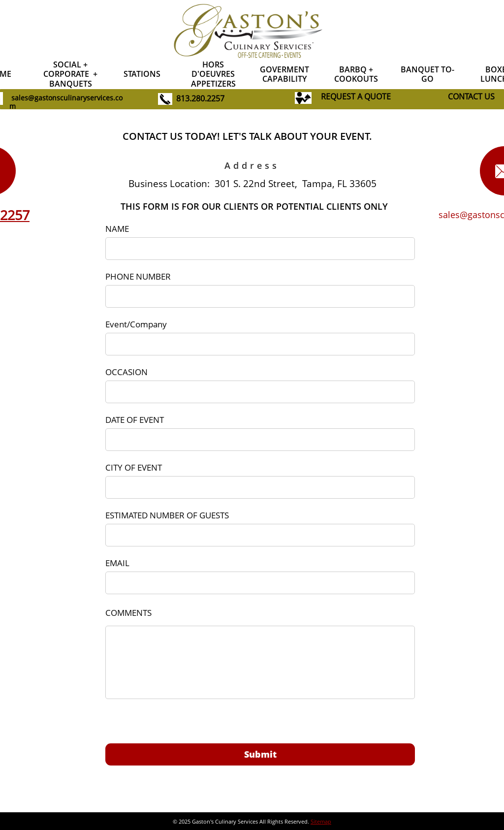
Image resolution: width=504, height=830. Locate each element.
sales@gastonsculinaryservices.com (66, 102)
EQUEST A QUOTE (358, 96)
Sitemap (321, 821)
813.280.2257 (200, 98)
